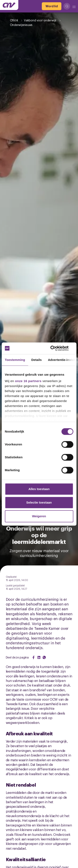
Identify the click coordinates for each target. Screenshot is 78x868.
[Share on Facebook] (33, 657)
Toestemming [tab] (15, 360)
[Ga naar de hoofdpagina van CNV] (9, 5)
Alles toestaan (39, 489)
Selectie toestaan (39, 502)
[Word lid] (52, 6)
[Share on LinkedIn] (39, 657)
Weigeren (39, 516)
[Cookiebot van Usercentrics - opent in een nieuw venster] (56, 348)
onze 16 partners (28, 381)
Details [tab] (37, 360)
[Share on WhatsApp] (44, 657)
